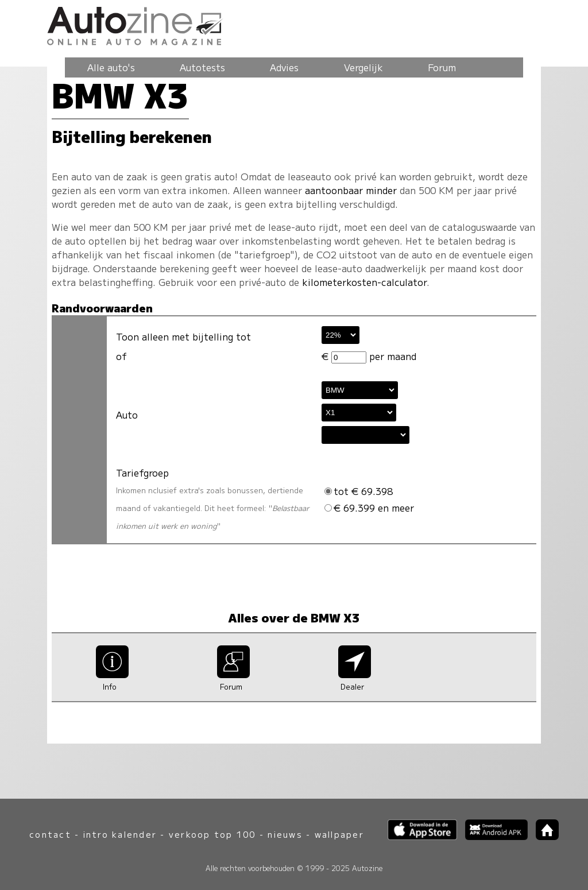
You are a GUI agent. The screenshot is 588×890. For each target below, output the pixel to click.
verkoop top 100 (212, 834)
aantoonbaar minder (351, 190)
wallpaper (339, 834)
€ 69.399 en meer (369, 508)
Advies (284, 67)
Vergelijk (363, 67)
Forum (442, 67)
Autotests (202, 67)
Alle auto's (111, 67)
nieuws (285, 834)
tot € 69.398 (359, 491)
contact (50, 834)
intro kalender (120, 834)
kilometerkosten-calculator (364, 282)
